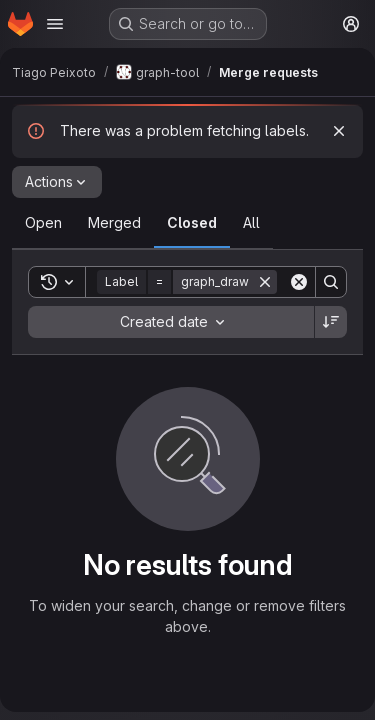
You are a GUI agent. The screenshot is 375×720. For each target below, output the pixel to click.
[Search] (331, 282)
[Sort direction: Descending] (331, 322)
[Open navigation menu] (55, 24)
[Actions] (57, 182)
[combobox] (171, 322)
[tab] (43, 223)
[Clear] (299, 282)
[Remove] (265, 282)
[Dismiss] (339, 131)
